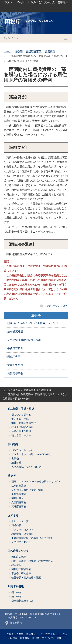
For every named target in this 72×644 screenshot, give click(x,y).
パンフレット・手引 (22, 450)
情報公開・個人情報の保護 (26, 578)
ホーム (8, 51)
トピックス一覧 (20, 521)
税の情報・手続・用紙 (21, 409)
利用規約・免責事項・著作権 (23, 638)
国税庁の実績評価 (21, 569)
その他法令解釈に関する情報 (24, 340)
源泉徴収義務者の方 (22, 601)
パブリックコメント (22, 530)
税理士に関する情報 (22, 427)
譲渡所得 (50, 51)
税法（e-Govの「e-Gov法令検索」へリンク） (34, 323)
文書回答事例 (15, 365)
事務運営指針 (15, 348)
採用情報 (16, 565)
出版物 (15, 459)
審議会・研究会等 (21, 574)
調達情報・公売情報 (22, 534)
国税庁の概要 (19, 557)
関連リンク (32, 634)
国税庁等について (18, 551)
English (22, 2)
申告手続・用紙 (20, 419)
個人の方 (16, 592)
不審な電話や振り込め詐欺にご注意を (32, 538)
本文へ (8, 2)
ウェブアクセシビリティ (54, 634)
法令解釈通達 (15, 332)
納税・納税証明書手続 (24, 423)
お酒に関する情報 (21, 431)
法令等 (19, 51)
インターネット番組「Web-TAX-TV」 (32, 454)
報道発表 (16, 525)
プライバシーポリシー (54, 638)
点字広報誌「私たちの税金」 (27, 467)
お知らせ (13, 515)
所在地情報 (14, 623)
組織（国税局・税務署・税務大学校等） (33, 561)
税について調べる (21, 415)
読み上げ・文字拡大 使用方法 (50, 2)
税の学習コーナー (21, 435)
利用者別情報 (16, 587)
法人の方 (16, 596)
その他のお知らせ (21, 542)
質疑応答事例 (34, 51)
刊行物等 (13, 444)
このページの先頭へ (56, 306)
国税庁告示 (14, 357)
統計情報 (16, 463)
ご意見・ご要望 (15, 634)
